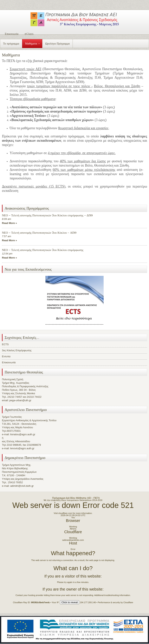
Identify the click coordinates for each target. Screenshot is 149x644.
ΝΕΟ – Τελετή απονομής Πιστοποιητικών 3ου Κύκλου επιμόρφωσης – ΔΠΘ (47, 215)
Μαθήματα (34, 42)
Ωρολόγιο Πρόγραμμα (57, 43)
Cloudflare (73, 532)
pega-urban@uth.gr (20, 400)
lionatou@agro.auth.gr (23, 434)
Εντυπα (6, 356)
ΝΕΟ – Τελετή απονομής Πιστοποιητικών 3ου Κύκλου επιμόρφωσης (43, 250)
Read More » (9, 223)
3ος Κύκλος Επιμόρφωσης (17, 350)
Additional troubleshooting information (112, 595)
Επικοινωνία (12, 34)
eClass (29, 34)
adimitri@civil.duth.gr (22, 486)
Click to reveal (70, 602)
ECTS (5, 344)
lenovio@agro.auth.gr (22, 448)
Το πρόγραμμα (11, 43)
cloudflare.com (65, 513)
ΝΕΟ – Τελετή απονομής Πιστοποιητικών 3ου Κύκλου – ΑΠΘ (39, 233)
